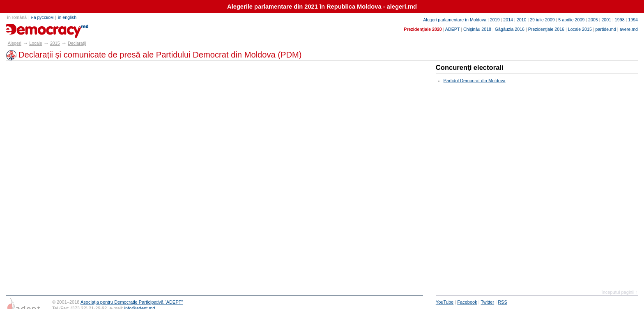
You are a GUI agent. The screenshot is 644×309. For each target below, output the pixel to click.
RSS (503, 302)
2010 (522, 20)
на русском (42, 17)
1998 (620, 20)
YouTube (445, 302)
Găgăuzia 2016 (510, 29)
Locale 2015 (580, 29)
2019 (495, 20)
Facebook (467, 302)
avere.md (629, 29)
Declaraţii (77, 43)
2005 (593, 20)
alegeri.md (25, 28)
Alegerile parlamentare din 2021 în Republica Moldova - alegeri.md (322, 7)
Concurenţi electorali (470, 68)
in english (67, 17)
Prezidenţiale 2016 (546, 29)
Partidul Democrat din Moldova (475, 81)
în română (17, 17)
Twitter (488, 302)
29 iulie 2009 (542, 20)
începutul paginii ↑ (620, 292)
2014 (508, 20)
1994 (633, 20)
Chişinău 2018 (477, 29)
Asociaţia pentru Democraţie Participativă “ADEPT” (132, 302)
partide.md (606, 29)
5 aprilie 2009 (571, 20)
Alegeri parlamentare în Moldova (455, 20)
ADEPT (452, 29)
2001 (606, 20)
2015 (55, 43)
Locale (36, 43)
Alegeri (15, 43)
